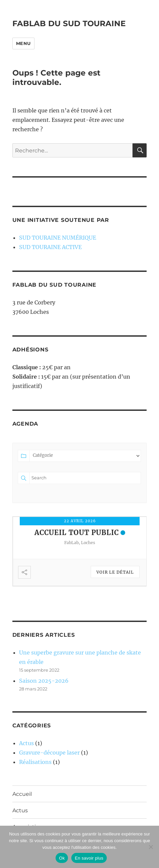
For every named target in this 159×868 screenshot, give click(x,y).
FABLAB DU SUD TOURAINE (69, 23)
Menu (23, 43)
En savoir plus (89, 858)
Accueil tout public (77, 533)
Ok (62, 858)
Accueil (22, 794)
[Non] (151, 847)
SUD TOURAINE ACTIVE (50, 247)
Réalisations (35, 762)
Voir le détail (115, 572)
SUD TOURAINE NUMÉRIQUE (58, 238)
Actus (26, 743)
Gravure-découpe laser (49, 753)
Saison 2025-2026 (44, 681)
